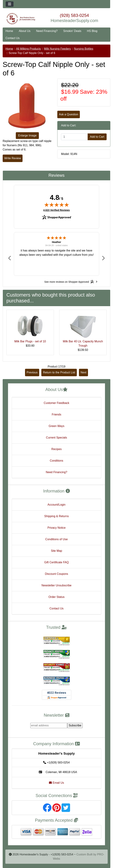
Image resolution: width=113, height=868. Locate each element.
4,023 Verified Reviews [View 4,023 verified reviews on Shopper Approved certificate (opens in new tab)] (56, 210)
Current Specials (56, 438)
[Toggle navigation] (10, 4)
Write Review (13, 158)
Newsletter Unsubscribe (56, 585)
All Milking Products (29, 49)
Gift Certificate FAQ (57, 562)
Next (83, 372)
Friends (56, 414)
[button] (10, 258)
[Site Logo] (21, 19)
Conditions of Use (56, 539)
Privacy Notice (56, 528)
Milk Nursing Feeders (57, 49)
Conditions (57, 461)
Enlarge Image (27, 135)
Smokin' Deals (72, 31)
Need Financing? (47, 31)
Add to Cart (97, 137)
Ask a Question (69, 114)
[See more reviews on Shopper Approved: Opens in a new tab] (67, 282)
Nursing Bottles (84, 49)
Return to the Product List (59, 372)
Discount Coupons (56, 574)
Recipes (57, 449)
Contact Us (13, 38)
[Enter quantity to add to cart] (74, 137)
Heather (56, 242)
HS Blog (92, 31)
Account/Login (56, 505)
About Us (25, 31)
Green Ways (56, 426)
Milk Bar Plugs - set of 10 (30, 341)
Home (9, 31)
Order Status (56, 597)
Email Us (56, 783)
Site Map (56, 551)
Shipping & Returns (57, 516)
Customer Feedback (56, 403)
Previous (32, 372)
